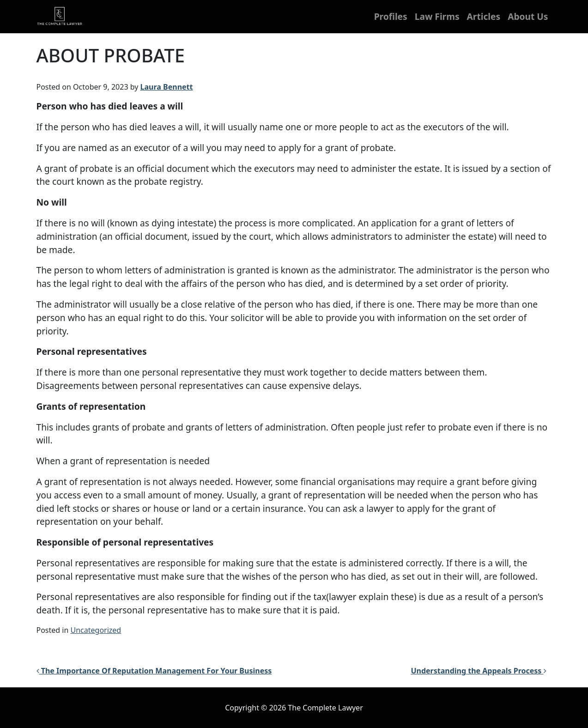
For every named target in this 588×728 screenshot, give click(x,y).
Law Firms (437, 16)
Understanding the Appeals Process (478, 671)
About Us (528, 16)
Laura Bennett (167, 87)
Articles (484, 16)
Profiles (391, 16)
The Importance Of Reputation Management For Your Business (154, 671)
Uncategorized (96, 630)
